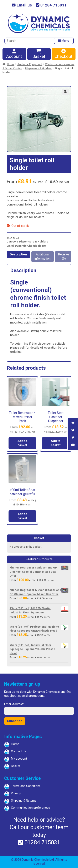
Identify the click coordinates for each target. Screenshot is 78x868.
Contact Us (19, 751)
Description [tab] (18, 254)
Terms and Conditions (26, 786)
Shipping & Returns (24, 801)
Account (14, 54)
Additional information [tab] (43, 256)
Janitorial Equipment (30, 64)
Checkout (63, 54)
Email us (22, 5)
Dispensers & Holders (38, 68)
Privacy (16, 793)
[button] (66, 92)
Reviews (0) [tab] (64, 256)
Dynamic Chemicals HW (31, 246)
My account (19, 759)
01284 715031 (51, 5)
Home (11, 64)
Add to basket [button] (22, 443)
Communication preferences (30, 808)
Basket (39, 54)
